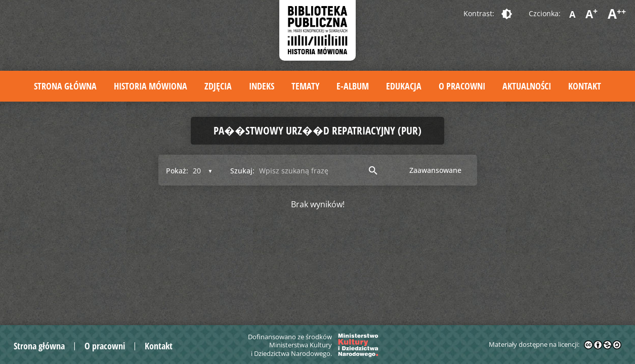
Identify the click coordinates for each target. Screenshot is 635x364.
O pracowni (462, 86)
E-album (353, 86)
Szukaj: (242, 171)
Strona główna (65, 86)
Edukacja (404, 86)
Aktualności (527, 86)
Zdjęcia (218, 86)
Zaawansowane (435, 170)
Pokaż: (177, 171)
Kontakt (585, 86)
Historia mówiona (151, 86)
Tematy (305, 86)
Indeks (262, 86)
